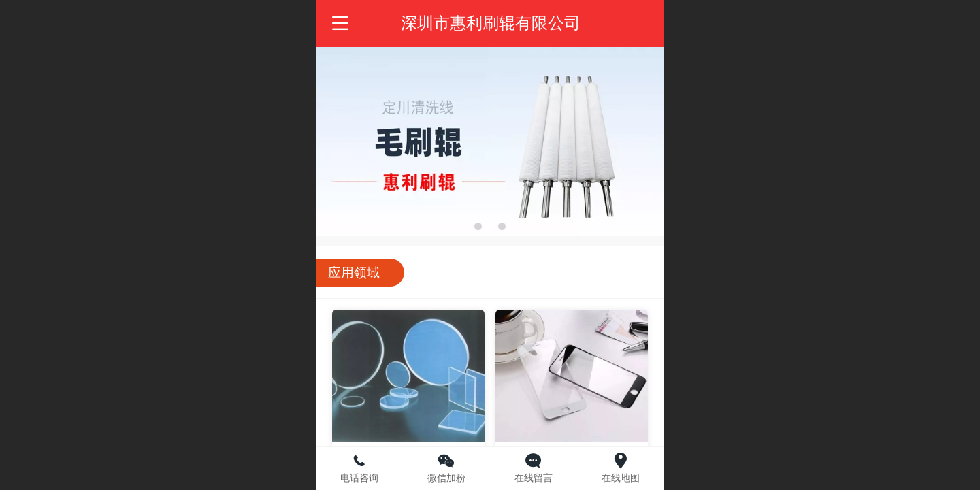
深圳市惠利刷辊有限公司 (491, 23)
